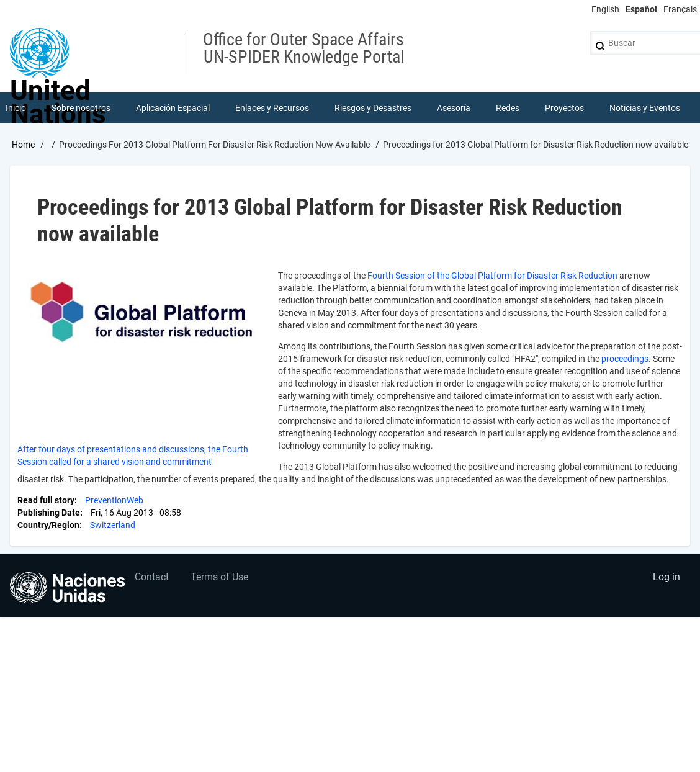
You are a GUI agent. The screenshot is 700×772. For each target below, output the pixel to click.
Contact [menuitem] (152, 577)
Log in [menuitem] (666, 577)
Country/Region (48, 525)
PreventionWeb (114, 500)
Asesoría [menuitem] (454, 108)
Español (641, 9)
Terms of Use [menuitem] (219, 577)
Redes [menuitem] (508, 108)
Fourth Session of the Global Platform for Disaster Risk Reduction (492, 276)
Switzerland (113, 525)
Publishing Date (49, 513)
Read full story (46, 500)
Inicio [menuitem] (16, 108)
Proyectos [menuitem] (564, 108)
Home (23, 145)
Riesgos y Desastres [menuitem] (373, 108)
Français (680, 9)
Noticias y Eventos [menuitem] (645, 108)
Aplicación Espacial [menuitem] (173, 108)
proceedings (625, 359)
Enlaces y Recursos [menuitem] (272, 108)
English (605, 9)
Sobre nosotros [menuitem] (81, 108)
